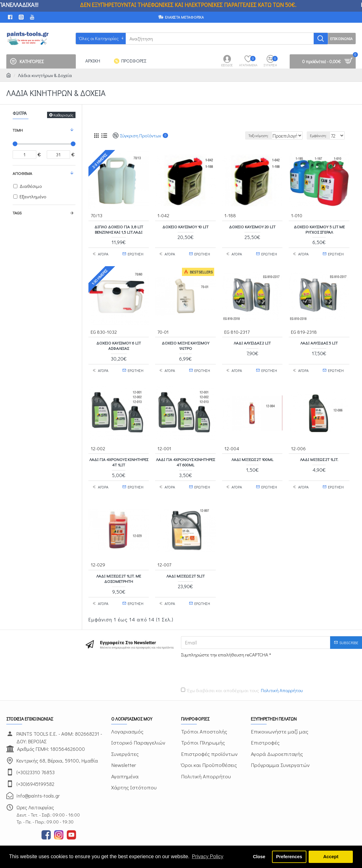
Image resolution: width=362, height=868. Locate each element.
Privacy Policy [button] (208, 856)
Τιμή (18, 130)
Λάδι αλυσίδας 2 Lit (252, 339)
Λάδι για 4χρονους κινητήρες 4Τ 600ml (185, 455)
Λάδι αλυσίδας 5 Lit (319, 339)
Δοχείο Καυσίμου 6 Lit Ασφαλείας (119, 342)
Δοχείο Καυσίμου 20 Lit (252, 226)
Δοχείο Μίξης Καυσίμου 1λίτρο (186, 342)
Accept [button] (331, 857)
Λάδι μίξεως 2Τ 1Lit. (319, 453)
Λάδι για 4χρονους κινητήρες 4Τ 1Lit (119, 455)
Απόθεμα (22, 173)
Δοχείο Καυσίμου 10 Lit (185, 226)
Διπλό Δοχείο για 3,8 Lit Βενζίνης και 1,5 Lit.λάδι (119, 229)
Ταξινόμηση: (245, 135)
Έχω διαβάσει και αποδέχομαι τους (242, 678)
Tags (17, 213)
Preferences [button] (289, 857)
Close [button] (259, 857)
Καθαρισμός (63, 115)
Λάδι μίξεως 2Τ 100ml (252, 453)
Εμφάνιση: (322, 135)
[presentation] (225, 659)
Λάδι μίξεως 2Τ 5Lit (186, 566)
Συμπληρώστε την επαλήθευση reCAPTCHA (225, 642)
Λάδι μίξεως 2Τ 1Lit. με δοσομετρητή (119, 569)
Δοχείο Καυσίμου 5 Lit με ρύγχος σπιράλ (319, 229)
